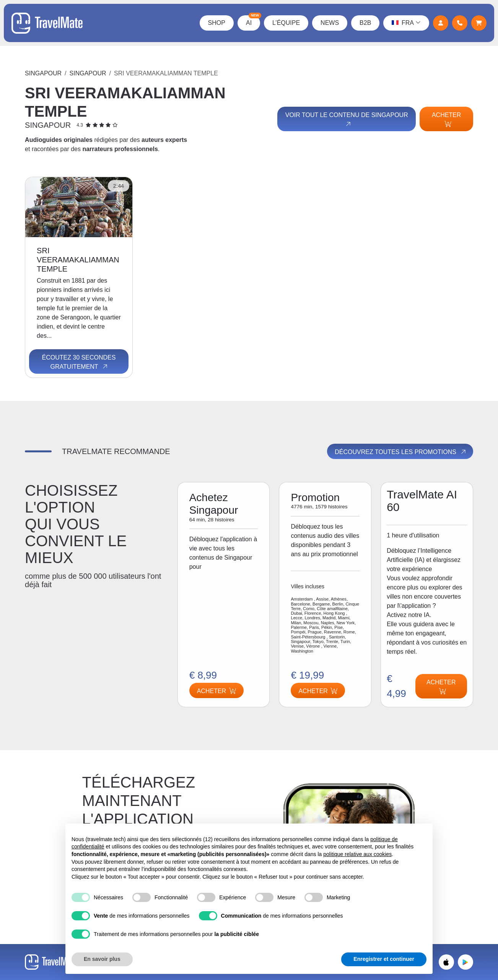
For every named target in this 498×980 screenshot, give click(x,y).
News (330, 23)
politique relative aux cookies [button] (357, 854)
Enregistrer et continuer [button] (384, 959)
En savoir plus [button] (102, 959)
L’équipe (286, 23)
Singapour (43, 73)
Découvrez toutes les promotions (401, 452)
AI (253, 21)
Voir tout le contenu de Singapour (347, 120)
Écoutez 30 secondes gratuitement (79, 362)
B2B (365, 23)
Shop (217, 23)
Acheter (446, 119)
